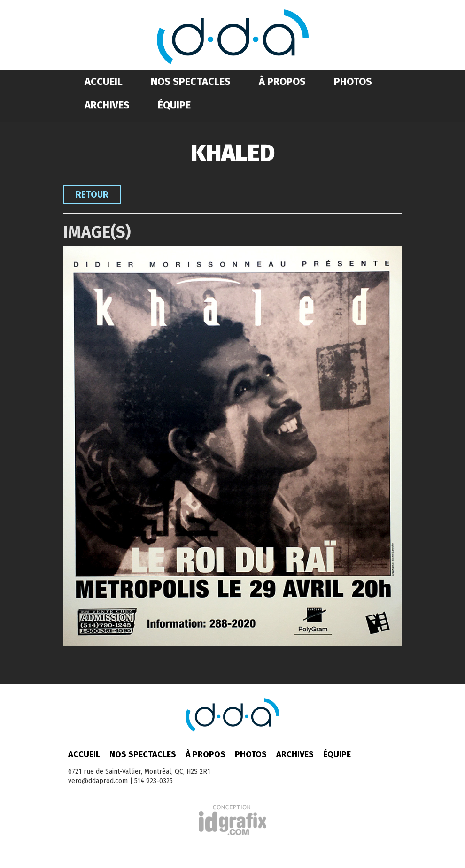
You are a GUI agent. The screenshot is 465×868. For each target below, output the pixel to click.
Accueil (104, 81)
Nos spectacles (191, 81)
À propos (282, 81)
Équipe (174, 105)
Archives (107, 105)
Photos (353, 81)
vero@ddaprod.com (98, 781)
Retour (92, 195)
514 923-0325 (154, 781)
